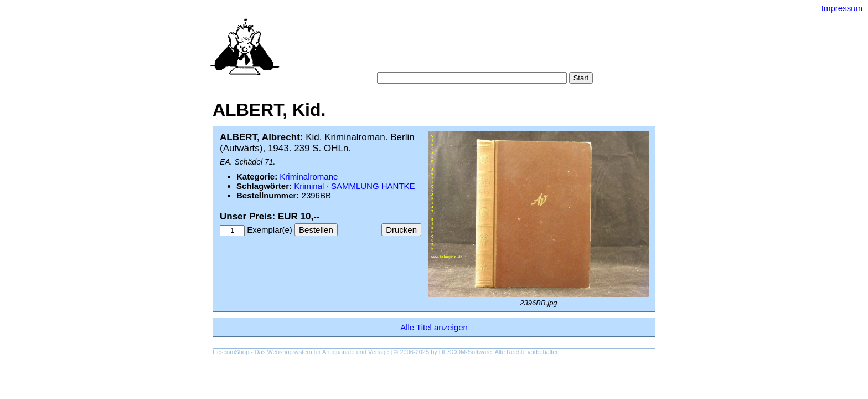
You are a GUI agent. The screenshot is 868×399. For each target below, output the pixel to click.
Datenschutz (485, 61)
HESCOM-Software (465, 352)
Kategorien (449, 50)
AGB (446, 61)
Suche (410, 50)
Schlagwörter (500, 50)
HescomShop (231, 352)
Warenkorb (410, 61)
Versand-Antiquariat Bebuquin (473, 25)
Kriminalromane (309, 177)
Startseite (373, 50)
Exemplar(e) (270, 230)
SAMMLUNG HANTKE (373, 186)
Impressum (842, 8)
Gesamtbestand (560, 50)
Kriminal (309, 186)
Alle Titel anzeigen (434, 327)
